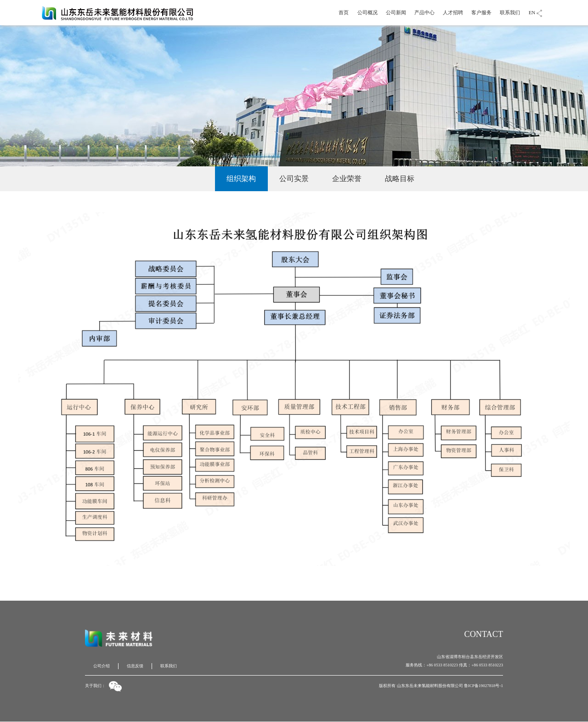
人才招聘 (453, 12)
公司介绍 (188, 179)
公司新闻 (396, 12)
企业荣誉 (347, 179)
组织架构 (241, 179)
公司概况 (367, 12)
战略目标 (400, 179)
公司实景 (294, 179)
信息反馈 (135, 666)
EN (532, 12)
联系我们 (510, 12)
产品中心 (424, 12)
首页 (344, 12)
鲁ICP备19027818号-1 (483, 686)
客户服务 (481, 12)
